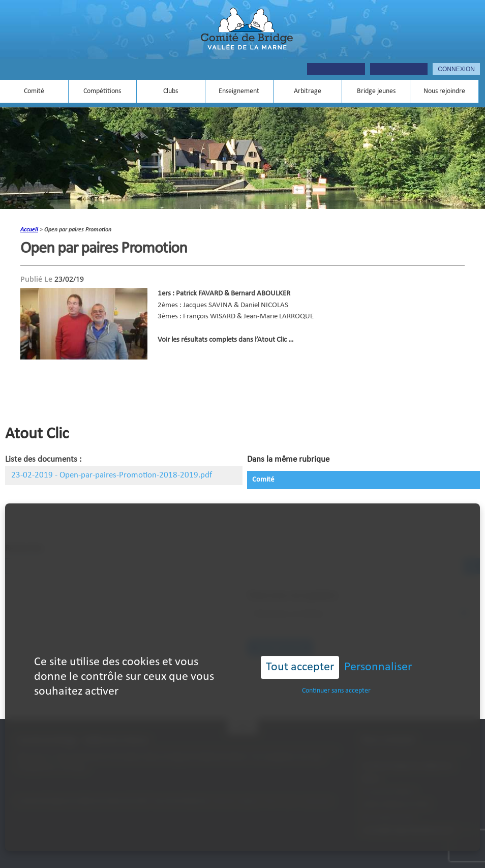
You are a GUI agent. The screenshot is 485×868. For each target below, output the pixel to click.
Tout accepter (300, 652)
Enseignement (239, 91)
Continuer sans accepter (336, 676)
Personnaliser (378, 652)
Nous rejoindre (444, 91)
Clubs (171, 91)
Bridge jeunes (376, 91)
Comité (34, 91)
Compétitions (102, 91)
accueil (29, 230)
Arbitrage (308, 91)
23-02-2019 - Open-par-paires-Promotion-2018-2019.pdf (112, 475)
